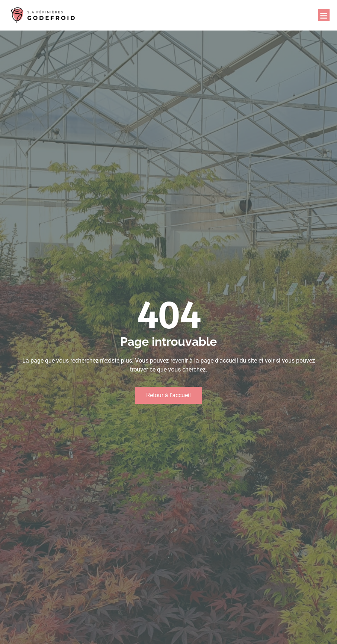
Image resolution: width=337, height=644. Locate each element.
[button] (324, 15)
